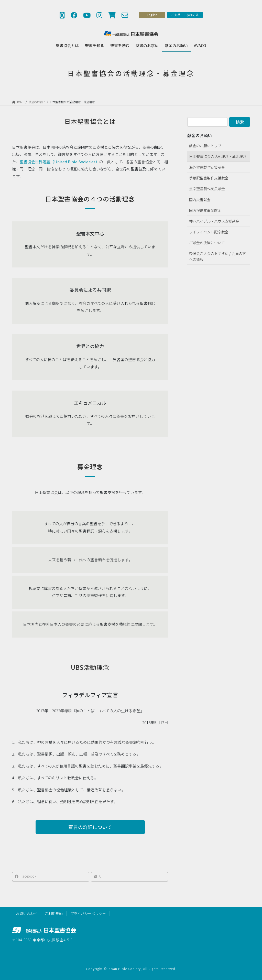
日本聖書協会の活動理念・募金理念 (218, 156)
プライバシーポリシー (88, 913)
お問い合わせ (27, 913)
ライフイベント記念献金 (209, 232)
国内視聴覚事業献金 (205, 210)
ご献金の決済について (207, 243)
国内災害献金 (200, 200)
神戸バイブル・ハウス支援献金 (214, 221)
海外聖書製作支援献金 (207, 167)
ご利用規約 (54, 913)
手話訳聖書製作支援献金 (209, 178)
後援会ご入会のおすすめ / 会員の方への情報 (217, 256)
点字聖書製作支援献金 (207, 189)
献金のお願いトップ (205, 146)
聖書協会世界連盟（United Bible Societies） (59, 164)
